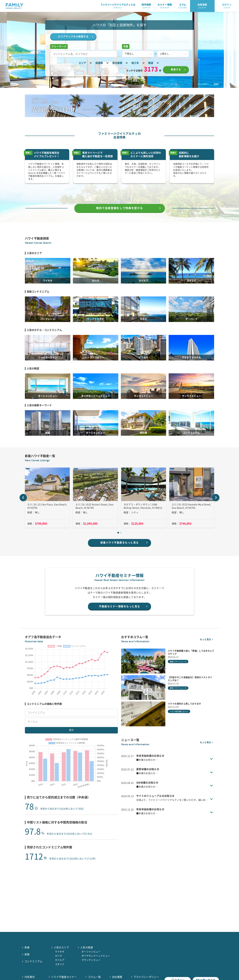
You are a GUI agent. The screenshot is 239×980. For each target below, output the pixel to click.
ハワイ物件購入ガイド (179, 723)
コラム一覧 (94, 977)
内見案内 (30, 977)
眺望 (154, 63)
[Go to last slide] (23, 507)
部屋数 (102, 63)
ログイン (227, 6)
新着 (27, 947)
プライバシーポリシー (146, 977)
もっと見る (207, 651)
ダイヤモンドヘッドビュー (96, 956)
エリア (86, 63)
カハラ (59, 956)
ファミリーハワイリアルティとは (118, 6)
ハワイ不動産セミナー (64, 977)
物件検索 (146, 6)
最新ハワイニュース (178, 673)
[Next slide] (216, 507)
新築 (27, 954)
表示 (71, 747)
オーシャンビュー (91, 952)
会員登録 (202, 6)
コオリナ (60, 964)
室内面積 (120, 63)
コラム (183, 6)
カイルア (60, 960)
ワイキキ (60, 952)
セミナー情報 (165, 6)
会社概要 (117, 977)
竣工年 (139, 63)
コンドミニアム (34, 961)
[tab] (118, 542)
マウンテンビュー (91, 960)
